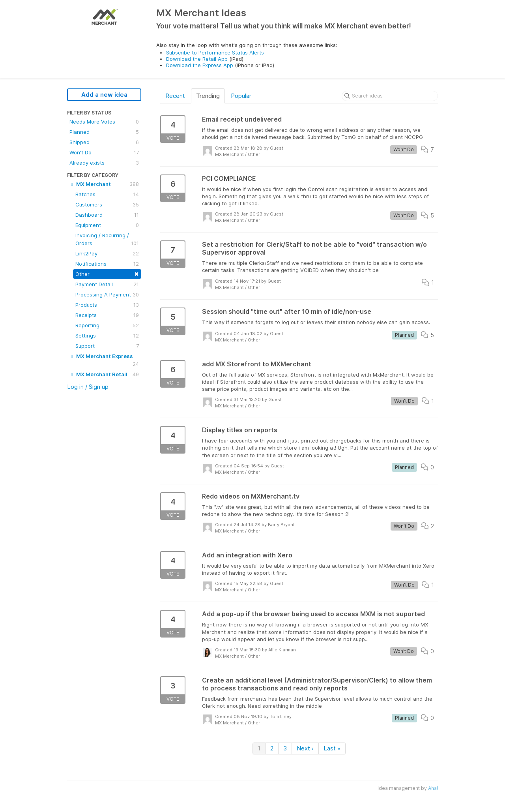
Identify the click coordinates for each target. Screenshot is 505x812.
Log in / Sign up (88, 387)
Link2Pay (107, 253)
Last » (332, 748)
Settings (107, 336)
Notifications (107, 264)
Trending (208, 96)
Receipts (107, 315)
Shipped (104, 142)
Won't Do (104, 152)
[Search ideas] (390, 96)
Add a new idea (104, 95)
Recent (175, 96)
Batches (107, 194)
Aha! (433, 788)
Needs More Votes (104, 122)
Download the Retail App (197, 59)
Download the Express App (200, 65)
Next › (305, 748)
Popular (241, 96)
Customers (107, 204)
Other (107, 273)
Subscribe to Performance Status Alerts (215, 53)
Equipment (107, 225)
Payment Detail (107, 284)
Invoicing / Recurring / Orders (107, 240)
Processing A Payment (107, 294)
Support (107, 346)
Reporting (107, 325)
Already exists (104, 163)
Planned (104, 132)
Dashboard (107, 215)
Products (107, 305)
